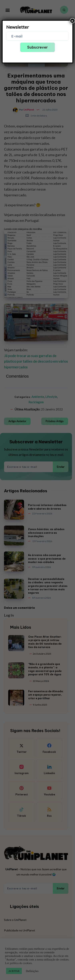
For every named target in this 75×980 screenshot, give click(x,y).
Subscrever (37, 47)
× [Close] (72, 21)
